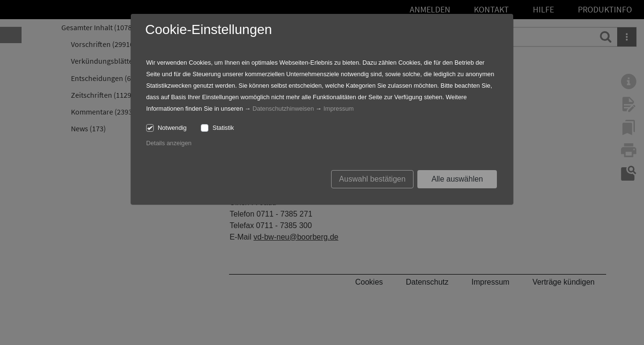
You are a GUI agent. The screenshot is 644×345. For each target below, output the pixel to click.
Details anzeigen (169, 143)
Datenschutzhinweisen (283, 109)
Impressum (339, 109)
